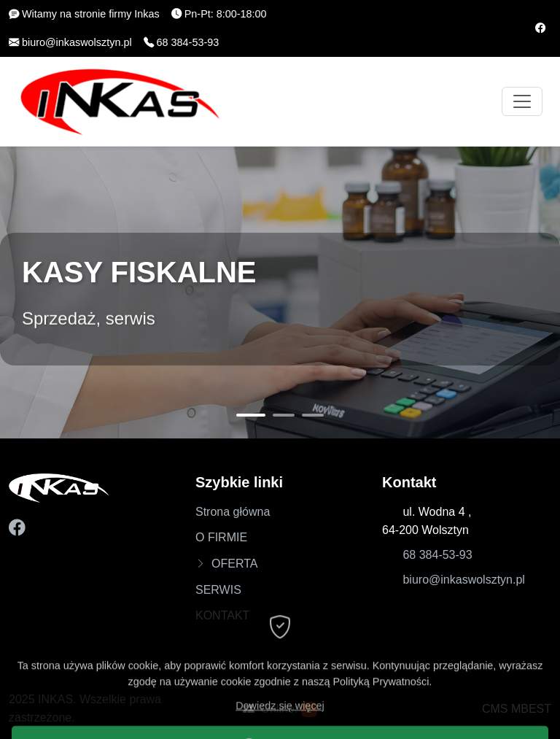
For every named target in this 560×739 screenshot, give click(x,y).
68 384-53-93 (437, 555)
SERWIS (218, 590)
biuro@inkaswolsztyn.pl (463, 580)
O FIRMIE (221, 537)
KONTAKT (222, 615)
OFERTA (234, 564)
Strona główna (233, 512)
